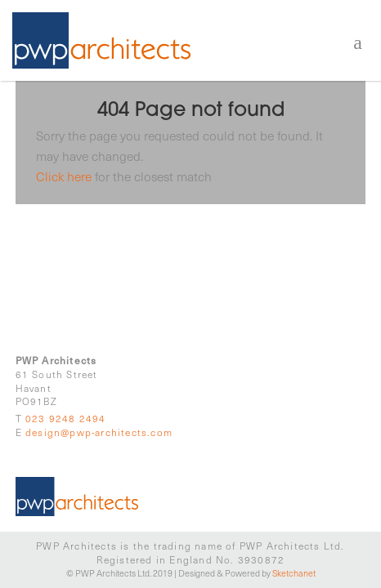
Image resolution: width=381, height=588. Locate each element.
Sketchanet (294, 573)
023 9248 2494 (66, 418)
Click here (64, 176)
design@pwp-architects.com (99, 432)
